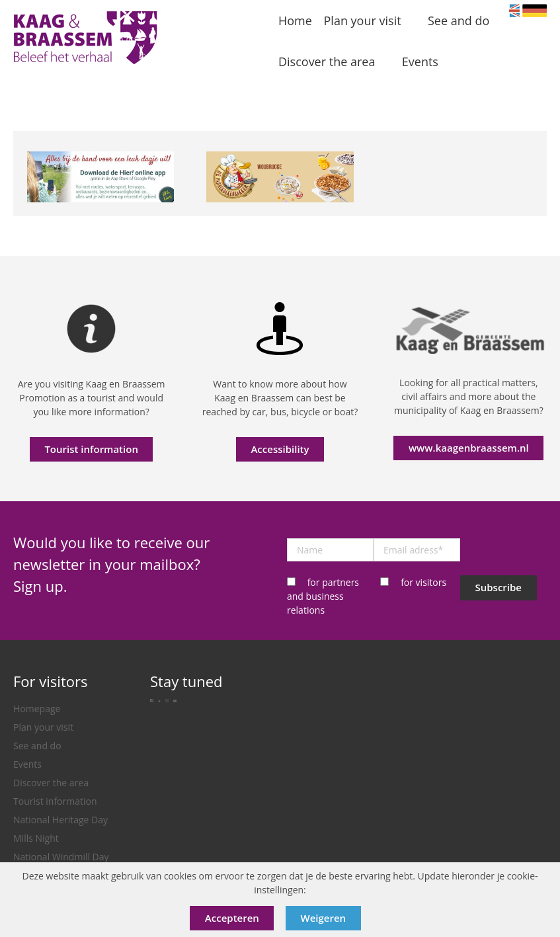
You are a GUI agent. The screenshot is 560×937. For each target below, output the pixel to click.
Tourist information (91, 449)
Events (27, 764)
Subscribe (498, 587)
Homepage (37, 709)
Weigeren (324, 918)
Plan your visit (43, 727)
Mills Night (36, 838)
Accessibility (280, 449)
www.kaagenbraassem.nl (469, 448)
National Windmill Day (61, 857)
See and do (37, 746)
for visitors (423, 582)
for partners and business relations (323, 596)
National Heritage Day (60, 820)
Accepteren (232, 918)
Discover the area (51, 783)
